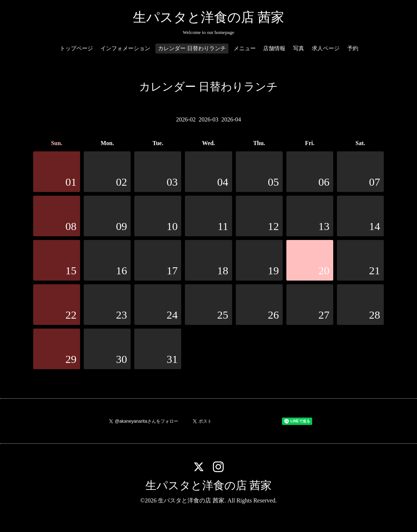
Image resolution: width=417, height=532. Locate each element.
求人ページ (326, 48)
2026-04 (231, 119)
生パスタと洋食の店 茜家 (208, 17)
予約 (353, 48)
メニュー (245, 48)
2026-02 (186, 119)
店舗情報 (274, 48)
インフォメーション (125, 48)
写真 (299, 48)
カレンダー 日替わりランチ (192, 48)
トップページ (76, 48)
